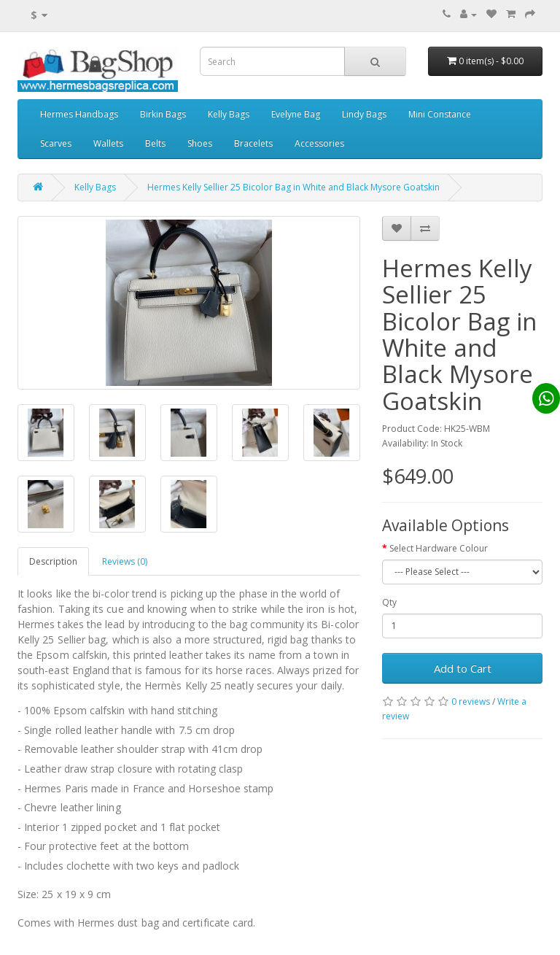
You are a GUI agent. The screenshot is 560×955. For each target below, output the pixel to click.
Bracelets (253, 143)
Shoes (200, 143)
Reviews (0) (125, 561)
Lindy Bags (364, 114)
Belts (155, 143)
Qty (389, 602)
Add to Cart (463, 668)
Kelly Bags (229, 114)
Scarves (56, 143)
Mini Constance (440, 114)
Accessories (319, 143)
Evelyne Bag (296, 114)
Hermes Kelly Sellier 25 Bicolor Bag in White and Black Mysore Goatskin (293, 187)
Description (53, 561)
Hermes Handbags (79, 114)
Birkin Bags (163, 114)
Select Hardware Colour (439, 548)
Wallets (108, 143)
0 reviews (471, 701)
